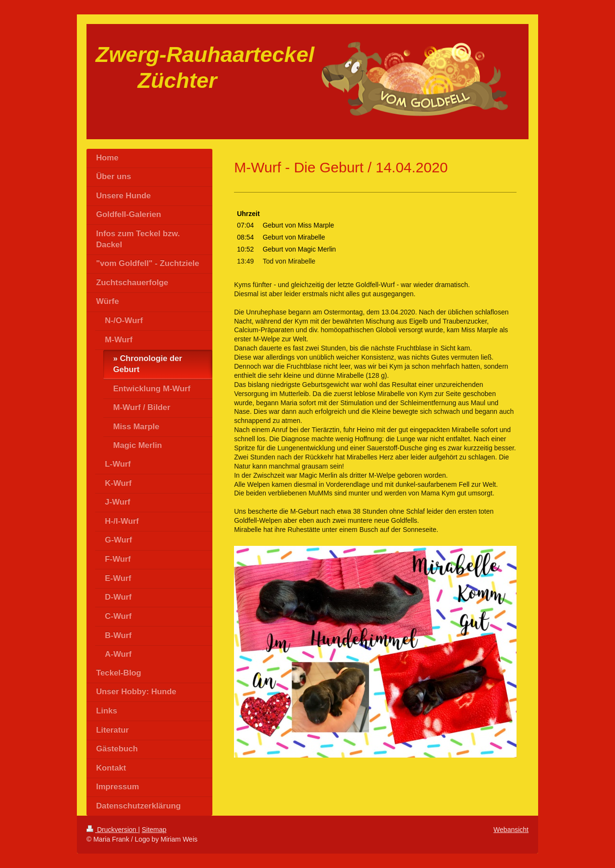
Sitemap (154, 830)
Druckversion (112, 830)
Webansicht (511, 830)
